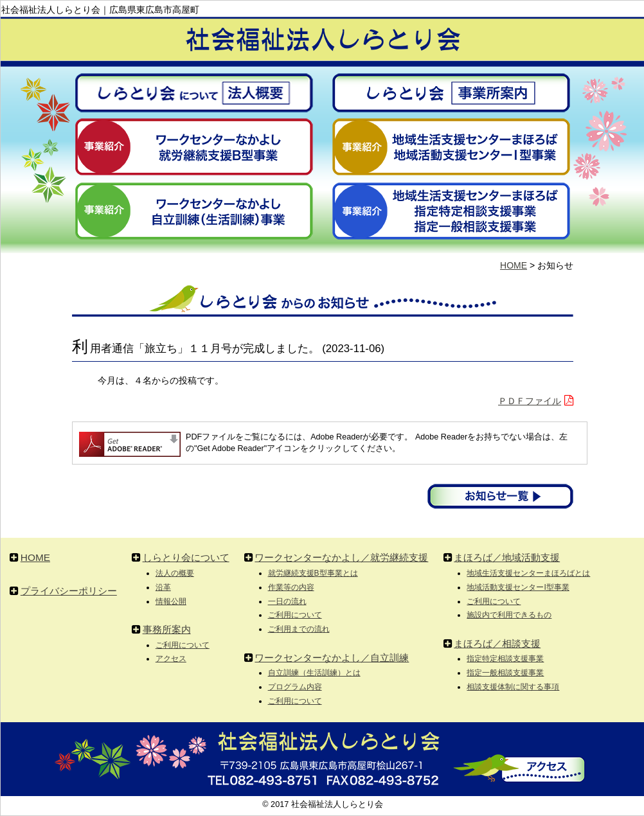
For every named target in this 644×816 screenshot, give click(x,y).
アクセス (171, 659)
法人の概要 (175, 573)
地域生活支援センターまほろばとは (528, 573)
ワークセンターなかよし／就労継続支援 (341, 557)
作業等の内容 (291, 587)
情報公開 (171, 601)
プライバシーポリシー (69, 591)
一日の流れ (287, 601)
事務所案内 (167, 629)
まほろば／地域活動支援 (507, 557)
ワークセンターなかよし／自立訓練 (332, 658)
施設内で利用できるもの (509, 615)
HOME (514, 265)
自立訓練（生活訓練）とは (314, 673)
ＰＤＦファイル (530, 401)
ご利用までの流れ (299, 629)
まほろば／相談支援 (497, 643)
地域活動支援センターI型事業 (518, 587)
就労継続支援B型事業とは (313, 573)
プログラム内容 (295, 687)
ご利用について (183, 645)
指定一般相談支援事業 (505, 673)
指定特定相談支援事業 (505, 659)
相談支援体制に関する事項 (513, 687)
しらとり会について (186, 557)
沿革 (163, 587)
